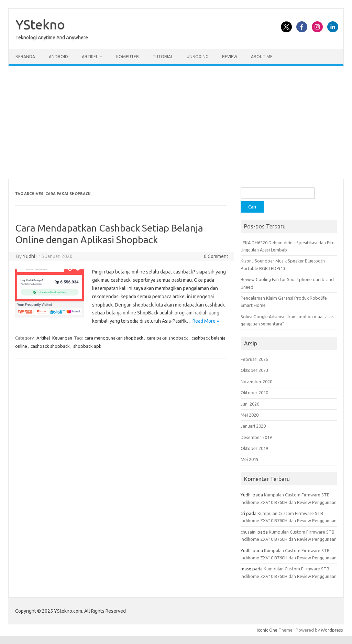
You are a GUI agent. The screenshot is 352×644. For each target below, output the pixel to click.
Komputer (128, 57)
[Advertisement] (176, 122)
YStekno (40, 24)
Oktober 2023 (254, 370)
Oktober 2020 (254, 393)
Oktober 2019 (254, 448)
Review (230, 57)
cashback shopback (50, 346)
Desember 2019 (256, 437)
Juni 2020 (250, 404)
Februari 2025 (254, 359)
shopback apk (87, 346)
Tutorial (163, 57)
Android (58, 57)
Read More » (206, 321)
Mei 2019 (250, 459)
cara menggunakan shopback (114, 338)
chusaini (249, 532)
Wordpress (332, 630)
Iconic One (267, 630)
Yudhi (29, 256)
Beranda (25, 57)
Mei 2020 (250, 415)
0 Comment (216, 256)
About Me (262, 57)
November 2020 (256, 382)
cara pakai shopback (167, 338)
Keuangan (62, 338)
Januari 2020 (253, 426)
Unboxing (197, 57)
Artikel (90, 57)
